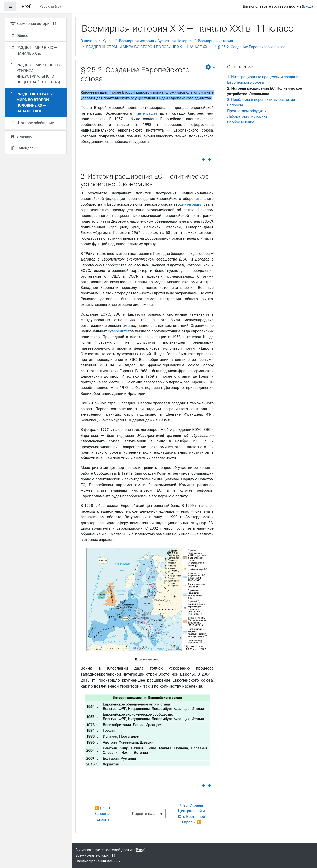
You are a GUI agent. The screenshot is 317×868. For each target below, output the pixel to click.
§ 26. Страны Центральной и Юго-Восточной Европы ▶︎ (192, 814)
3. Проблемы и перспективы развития (261, 100)
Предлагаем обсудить (246, 111)
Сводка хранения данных (98, 861)
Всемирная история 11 (218, 41)
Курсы (108, 41)
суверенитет (119, 331)
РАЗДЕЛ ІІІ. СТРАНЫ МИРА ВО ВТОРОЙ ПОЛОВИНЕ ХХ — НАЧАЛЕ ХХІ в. (149, 47)
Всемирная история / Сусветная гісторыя (156, 41)
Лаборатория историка (247, 116)
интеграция (147, 113)
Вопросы (235, 105)
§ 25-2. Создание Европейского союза (252, 47)
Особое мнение (241, 122)
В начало (89, 41)
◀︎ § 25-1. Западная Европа (103, 814)
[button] (210, 67)
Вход (307, 6)
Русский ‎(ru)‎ (51, 6)
